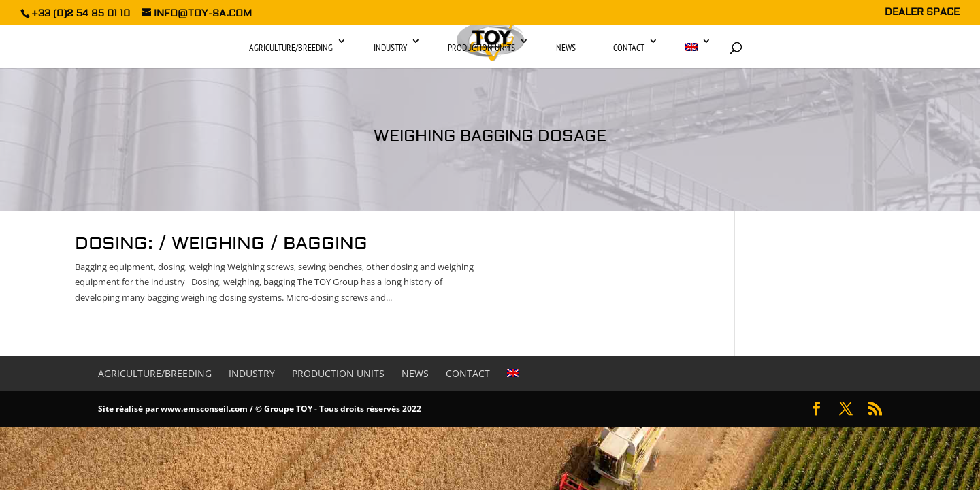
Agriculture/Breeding (291, 48)
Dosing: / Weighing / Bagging (221, 244)
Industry (390, 48)
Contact (629, 48)
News (566, 48)
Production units (481, 48)
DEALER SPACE (922, 13)
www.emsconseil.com (204, 409)
